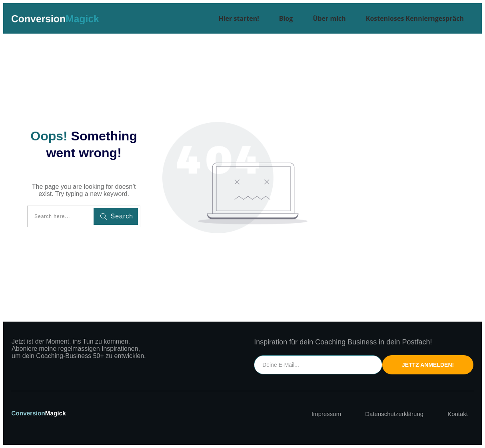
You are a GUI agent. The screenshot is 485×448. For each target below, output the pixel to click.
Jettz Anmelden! (428, 365)
